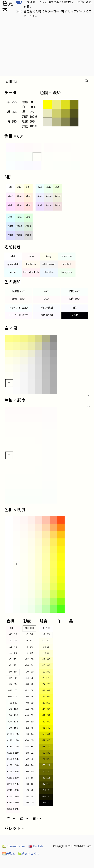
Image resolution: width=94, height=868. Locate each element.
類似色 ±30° (19, 291)
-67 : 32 (46, 753)
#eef (40, 196)
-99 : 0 (46, 803)
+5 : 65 (13, 684)
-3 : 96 (46, 647)
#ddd (28, 235)
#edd (58, 205)
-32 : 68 (29, 690)
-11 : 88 (46, 659)
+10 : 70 (13, 690)
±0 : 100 (29, 628)
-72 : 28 (29, 759)
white (13, 256)
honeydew (67, 272)
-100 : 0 (29, 803)
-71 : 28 (46, 759)
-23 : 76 (46, 678)
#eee (49, 196)
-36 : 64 (29, 697)
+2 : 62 (13, 678)
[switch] (19, 2)
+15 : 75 (13, 697)
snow (31, 256)
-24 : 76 (29, 678)
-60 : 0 (13, 628)
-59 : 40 (46, 740)
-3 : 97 (29, 640)
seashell (67, 264)
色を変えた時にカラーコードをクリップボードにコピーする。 (58, 14)
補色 (75, 308)
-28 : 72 (29, 684)
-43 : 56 (46, 709)
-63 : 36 (46, 746)
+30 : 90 (13, 703)
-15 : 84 (46, 665)
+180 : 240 (13, 765)
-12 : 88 (29, 659)
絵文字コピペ (28, 854)
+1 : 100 (46, 628)
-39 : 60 (46, 703)
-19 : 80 (46, 672)
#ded (28, 226)
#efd (58, 187)
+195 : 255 (13, 772)
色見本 (9, 854)
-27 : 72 (46, 684)
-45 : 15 (13, 634)
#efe (49, 187)
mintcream (67, 256)
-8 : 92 (29, 653)
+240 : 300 (13, 790)
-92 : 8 (29, 790)
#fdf (10, 205)
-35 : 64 (46, 697)
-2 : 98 (29, 634)
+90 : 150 (13, 728)
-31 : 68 (46, 690)
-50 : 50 (29, 722)
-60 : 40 (29, 740)
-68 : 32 (29, 753)
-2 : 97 (46, 640)
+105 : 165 (13, 734)
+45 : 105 (13, 709)
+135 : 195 (13, 746)
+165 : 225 (13, 759)
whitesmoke (49, 264)
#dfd (28, 217)
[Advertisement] (48, 48)
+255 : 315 (13, 796)
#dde (19, 235)
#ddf (10, 235)
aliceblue (49, 272)
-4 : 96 (29, 647)
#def (10, 226)
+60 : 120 (13, 715)
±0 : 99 (46, 634)
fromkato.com (13, 846)
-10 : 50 (13, 653)
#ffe (19, 187)
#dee (19, 226)
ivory (49, 256)
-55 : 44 (46, 734)
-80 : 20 (29, 772)
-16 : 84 (29, 665)
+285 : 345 (13, 809)
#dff (10, 217)
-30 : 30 (13, 640)
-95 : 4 (46, 796)
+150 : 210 (13, 753)
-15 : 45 (13, 647)
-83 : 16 (46, 778)
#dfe (19, 217)
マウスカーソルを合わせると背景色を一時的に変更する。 (58, 4)
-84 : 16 (29, 778)
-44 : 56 (29, 709)
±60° (47, 291)
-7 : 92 (46, 653)
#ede (49, 205)
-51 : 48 (46, 728)
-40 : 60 (29, 703)
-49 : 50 (46, 722)
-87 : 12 (46, 784)
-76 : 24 (29, 765)
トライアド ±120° (19, 308)
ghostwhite (13, 264)
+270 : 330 (13, 803)
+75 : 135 (13, 722)
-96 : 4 (29, 796)
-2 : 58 (13, 665)
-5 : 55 (13, 659)
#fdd (28, 205)
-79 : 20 (46, 772)
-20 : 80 (29, 672)
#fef (10, 196)
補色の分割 (47, 308)
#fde (19, 205)
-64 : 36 (29, 746)
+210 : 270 (13, 778)
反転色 (75, 315)
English (36, 846)
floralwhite (31, 264)
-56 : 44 (29, 734)
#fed (28, 196)
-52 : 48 (29, 728)
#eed (58, 196)
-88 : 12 (29, 784)
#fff (10, 187)
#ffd (28, 187)
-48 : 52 (29, 715)
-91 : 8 (46, 790)
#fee (19, 196)
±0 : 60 (13, 672)
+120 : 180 (13, 740)
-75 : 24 (46, 765)
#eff (40, 187)
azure (13, 272)
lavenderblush (31, 272)
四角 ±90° (75, 291)
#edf (40, 205)
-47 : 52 (46, 715)
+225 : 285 (13, 784)
